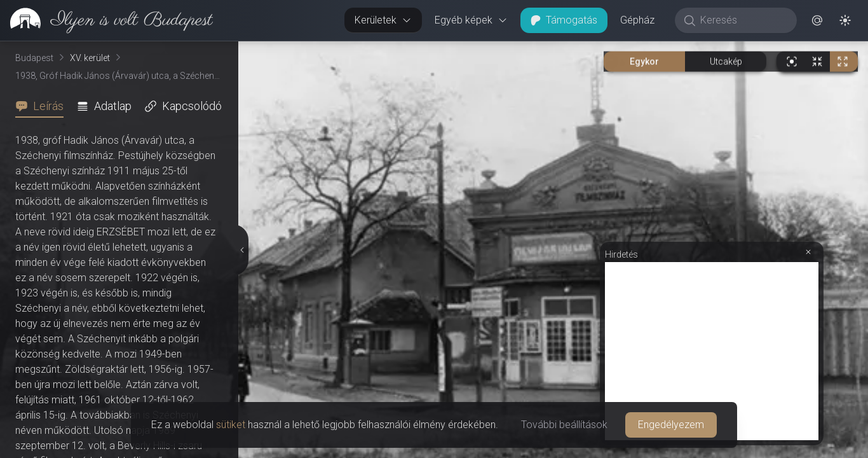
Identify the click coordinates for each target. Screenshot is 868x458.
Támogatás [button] (564, 20)
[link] (106, 20)
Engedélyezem (671, 425)
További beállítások (564, 425)
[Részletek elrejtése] (241, 250)
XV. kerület (90, 58)
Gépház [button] (637, 20)
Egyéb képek (471, 20)
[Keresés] (743, 20)
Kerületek (383, 20)
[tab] (43, 106)
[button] (817, 20)
